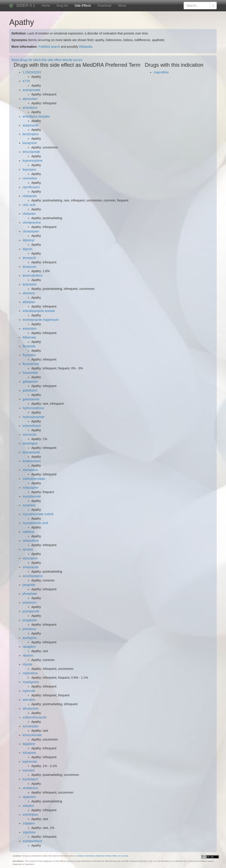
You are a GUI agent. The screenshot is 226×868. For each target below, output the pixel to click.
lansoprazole (31, 452)
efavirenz (29, 293)
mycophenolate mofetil (38, 514)
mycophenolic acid (35, 523)
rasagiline (29, 647)
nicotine (28, 549)
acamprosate (31, 90)
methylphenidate (34, 479)
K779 (26, 81)
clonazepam (31, 231)
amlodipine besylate (36, 116)
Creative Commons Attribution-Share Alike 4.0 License (102, 856)
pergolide (29, 585)
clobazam (29, 214)
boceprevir (30, 143)
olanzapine (30, 558)
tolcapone (29, 753)
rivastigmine (31, 682)
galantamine (31, 399)
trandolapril (30, 779)
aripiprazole (30, 125)
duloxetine (30, 284)
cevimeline (30, 178)
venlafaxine (30, 788)
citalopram (30, 196)
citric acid (29, 205)
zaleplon (28, 806)
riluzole (27, 664)
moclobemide (32, 496)
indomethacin (32, 426)
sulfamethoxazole (35, 717)
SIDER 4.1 (26, 6)
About (122, 6)
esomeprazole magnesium (41, 320)
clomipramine (32, 222)
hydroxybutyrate (34, 417)
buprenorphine (32, 161)
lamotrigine (30, 443)
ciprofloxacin (31, 187)
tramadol (28, 770)
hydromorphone (33, 408)
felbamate (29, 337)
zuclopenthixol (32, 841)
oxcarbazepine (33, 576)
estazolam (30, 329)
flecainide (29, 346)
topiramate (30, 762)
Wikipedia (86, 47)
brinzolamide (31, 152)
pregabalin (30, 620)
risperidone (30, 673)
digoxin (27, 249)
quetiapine (30, 638)
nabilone (28, 532)
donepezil (29, 258)
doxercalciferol (32, 275)
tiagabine (29, 744)
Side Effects (83, 6)
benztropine (31, 134)
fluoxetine (29, 355)
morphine (29, 505)
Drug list (62, 6)
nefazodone (31, 541)
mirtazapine (30, 488)
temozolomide (32, 735)
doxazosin (29, 267)
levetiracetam (32, 461)
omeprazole (31, 567)
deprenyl (28, 240)
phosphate (30, 594)
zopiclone (29, 832)
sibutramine (30, 708)
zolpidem (29, 823)
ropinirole (29, 691)
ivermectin (30, 435)
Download (104, 6)
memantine (30, 470)
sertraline (29, 700)
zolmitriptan (30, 815)
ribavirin (28, 655)
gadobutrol (30, 390)
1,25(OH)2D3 (32, 72)
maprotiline (161, 72)
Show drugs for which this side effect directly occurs (47, 60)
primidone (29, 629)
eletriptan (29, 302)
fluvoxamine (31, 364)
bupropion (29, 169)
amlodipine (30, 108)
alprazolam (30, 99)
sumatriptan (31, 726)
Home (46, 6)
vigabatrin (29, 797)
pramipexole (31, 611)
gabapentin (30, 382)
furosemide (30, 373)
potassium (30, 602)
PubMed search (49, 47)
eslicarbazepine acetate (39, 311)
